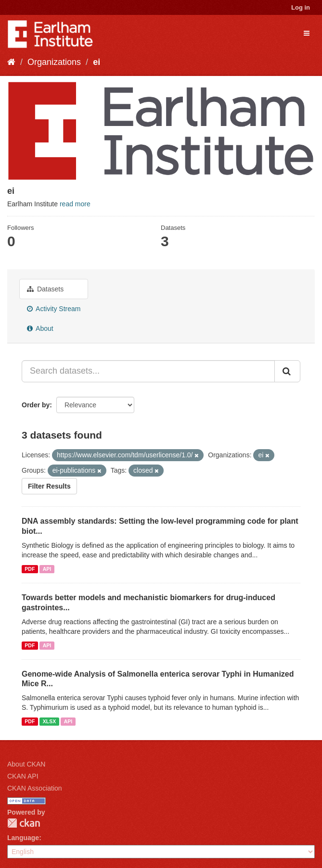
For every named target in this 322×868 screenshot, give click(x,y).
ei (97, 62)
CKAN (24, 823)
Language (23, 838)
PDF (30, 569)
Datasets (45, 289)
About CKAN (26, 764)
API (47, 569)
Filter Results (49, 486)
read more (75, 204)
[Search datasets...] (148, 371)
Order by (36, 405)
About (40, 328)
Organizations (54, 62)
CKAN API (23, 776)
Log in (301, 7)
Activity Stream (54, 309)
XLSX (49, 721)
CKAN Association (35, 788)
